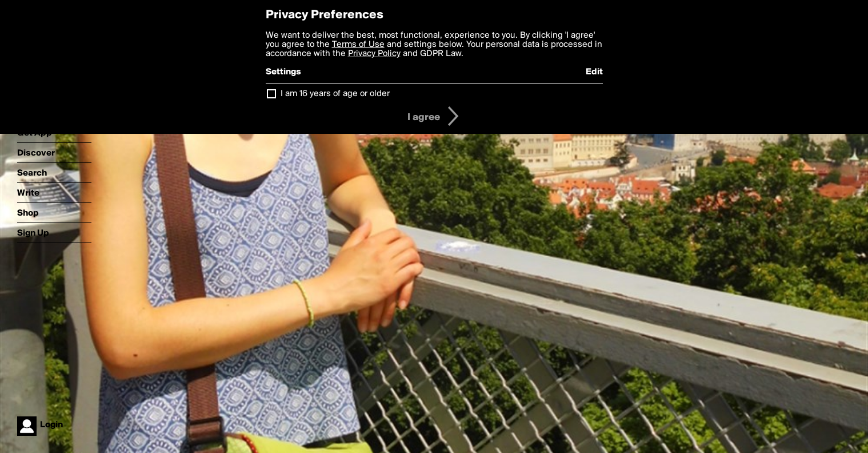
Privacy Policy (374, 54)
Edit (594, 72)
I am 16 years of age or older (335, 94)
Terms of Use (358, 45)
